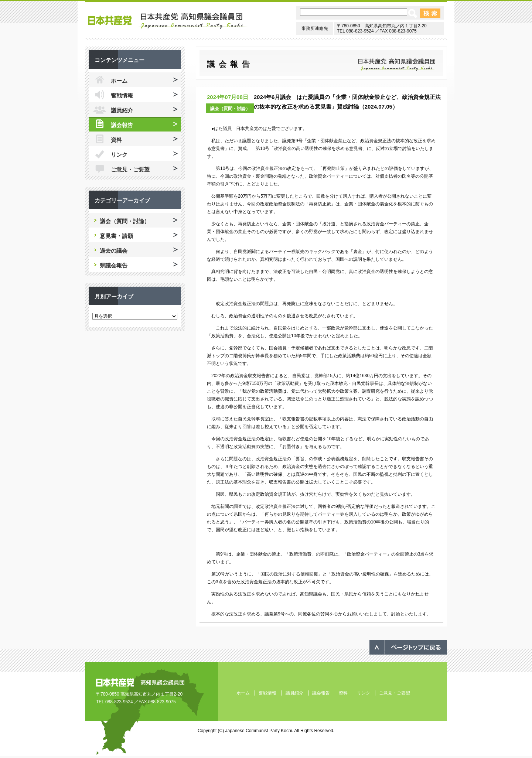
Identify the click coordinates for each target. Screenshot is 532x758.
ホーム (119, 81)
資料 (116, 140)
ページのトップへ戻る (408, 647)
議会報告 (122, 125)
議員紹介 (122, 110)
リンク (119, 155)
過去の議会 (114, 251)
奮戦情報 (122, 95)
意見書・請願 (116, 236)
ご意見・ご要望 (130, 169)
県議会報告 (114, 265)
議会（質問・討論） (230, 109)
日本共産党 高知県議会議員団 (168, 21)
